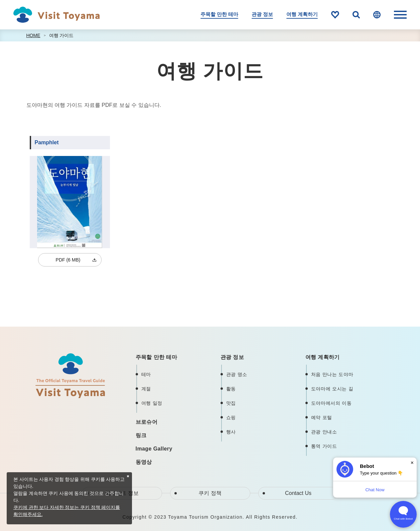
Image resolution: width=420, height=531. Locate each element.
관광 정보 (262, 14)
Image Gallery (154, 449)
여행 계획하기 (302, 14)
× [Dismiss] (412, 463)
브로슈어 (147, 422)
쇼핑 (231, 417)
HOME (33, 35)
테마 (146, 374)
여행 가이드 (61, 35)
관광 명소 (237, 374)
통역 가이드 (324, 446)
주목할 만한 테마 (219, 14)
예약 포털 (322, 417)
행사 (231, 432)
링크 (141, 435)
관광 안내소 (324, 432)
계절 (146, 389)
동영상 (144, 462)
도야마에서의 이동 (331, 403)
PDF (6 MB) (68, 260)
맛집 (231, 403)
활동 (231, 389)
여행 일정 (152, 403)
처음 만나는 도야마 (332, 374)
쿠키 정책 (210, 493)
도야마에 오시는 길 (332, 389)
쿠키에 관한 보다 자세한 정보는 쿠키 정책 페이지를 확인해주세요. (67, 511)
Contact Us (298, 493)
